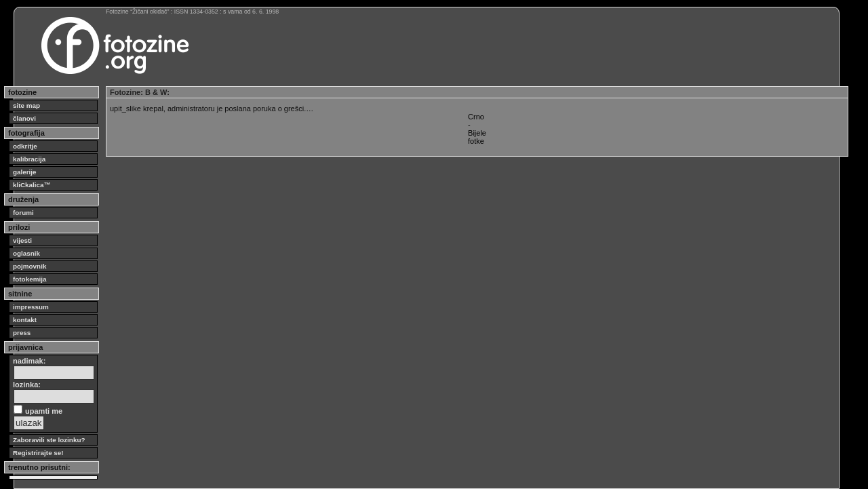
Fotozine (125, 92)
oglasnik (26, 253)
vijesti (22, 240)
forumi (23, 213)
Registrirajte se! (38, 453)
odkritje (25, 146)
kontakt (25, 320)
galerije (25, 172)
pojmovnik (29, 266)
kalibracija (29, 159)
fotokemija (29, 279)
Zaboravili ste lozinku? (49, 440)
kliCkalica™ (32, 185)
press (22, 333)
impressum (31, 307)
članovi (24, 118)
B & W (156, 92)
